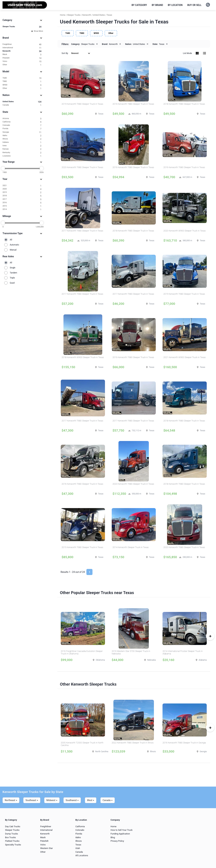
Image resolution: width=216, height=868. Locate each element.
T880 (22, 82)
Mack (22, 55)
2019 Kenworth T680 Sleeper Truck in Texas (82, 104)
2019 (22, 192)
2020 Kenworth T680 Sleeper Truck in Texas (82, 167)
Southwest (72, 800)
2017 (22, 199)
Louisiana (22, 156)
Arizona (22, 119)
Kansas (22, 149)
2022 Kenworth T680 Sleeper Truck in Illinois (133, 743)
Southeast (32, 800)
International (22, 48)
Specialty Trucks (13, 845)
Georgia (22, 132)
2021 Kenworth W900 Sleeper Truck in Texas (184, 357)
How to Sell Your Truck (122, 830)
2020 (22, 189)
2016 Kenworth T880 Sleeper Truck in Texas (133, 104)
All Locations (82, 855)
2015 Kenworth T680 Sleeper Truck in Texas (82, 547)
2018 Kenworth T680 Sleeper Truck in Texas (184, 104)
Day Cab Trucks (13, 826)
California (22, 122)
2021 (22, 186)
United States (22, 102)
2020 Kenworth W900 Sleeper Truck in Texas (184, 231)
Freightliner (22, 44)
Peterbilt (22, 58)
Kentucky (22, 153)
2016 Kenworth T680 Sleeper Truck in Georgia (184, 743)
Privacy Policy (117, 841)
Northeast (11, 800)
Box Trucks (10, 837)
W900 (22, 85)
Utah (78, 848)
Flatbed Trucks (12, 841)
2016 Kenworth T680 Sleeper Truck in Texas (133, 167)
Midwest (52, 800)
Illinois (22, 139)
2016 (22, 203)
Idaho (22, 136)
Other (22, 65)
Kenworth (22, 51)
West (91, 800)
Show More (37, 31)
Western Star (46, 848)
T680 (22, 78)
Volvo (22, 61)
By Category (139, 5)
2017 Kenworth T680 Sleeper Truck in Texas (82, 231)
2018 (22, 196)
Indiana (22, 142)
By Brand (157, 5)
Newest (81, 53)
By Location (175, 5)
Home (113, 826)
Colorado (22, 125)
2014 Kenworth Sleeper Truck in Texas (131, 547)
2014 (22, 209)
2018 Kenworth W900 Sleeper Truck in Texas (83, 357)
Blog (113, 837)
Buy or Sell (194, 5)
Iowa (22, 146)
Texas (78, 845)
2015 (22, 206)
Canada (22, 105)
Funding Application (120, 834)
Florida (22, 129)
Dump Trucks (11, 834)
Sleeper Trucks (22, 27)
